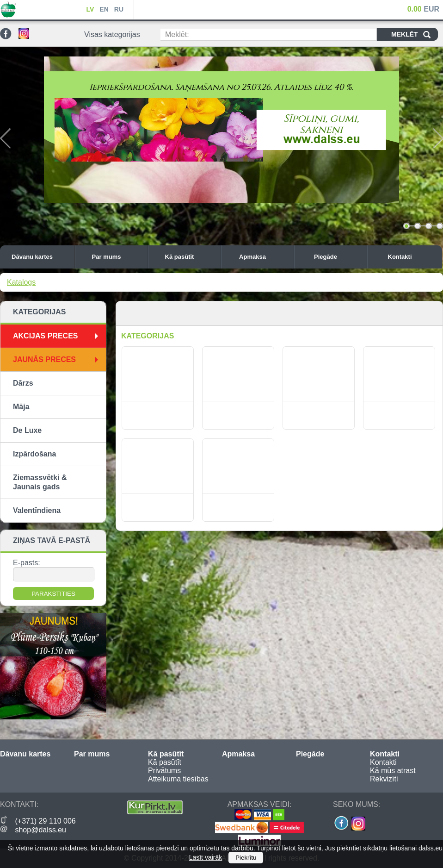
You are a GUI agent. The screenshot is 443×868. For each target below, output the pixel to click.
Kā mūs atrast (393, 771)
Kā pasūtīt (191, 257)
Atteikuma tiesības (178, 779)
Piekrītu (246, 858)
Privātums (164, 771)
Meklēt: (177, 34)
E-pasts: (27, 563)
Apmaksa (264, 257)
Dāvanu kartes (41, 257)
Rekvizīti (384, 779)
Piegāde (338, 257)
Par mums (117, 257)
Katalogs (21, 282)
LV (90, 9)
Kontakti (413, 257)
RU (119, 9)
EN (104, 9)
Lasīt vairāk (206, 857)
